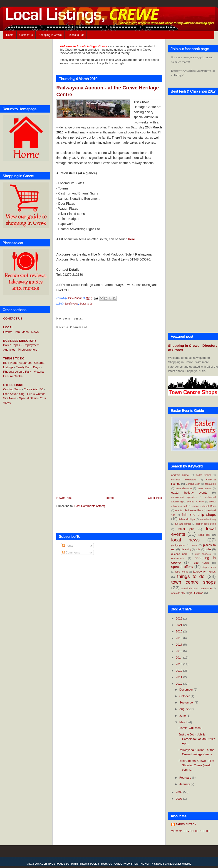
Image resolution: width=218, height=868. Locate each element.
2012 (180, 671)
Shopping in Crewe (50, 35)
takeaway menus (204, 572)
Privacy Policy (89, 864)
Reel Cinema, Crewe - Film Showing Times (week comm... (196, 765)
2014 (180, 658)
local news (185, 540)
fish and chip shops (199, 515)
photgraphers (178, 545)
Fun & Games (36, 394)
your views (196, 593)
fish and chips (187, 519)
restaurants (178, 558)
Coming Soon (12, 389)
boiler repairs (203, 475)
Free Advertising (14, 394)
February (186, 778)
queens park (179, 554)
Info (17, 332)
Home (10, 35)
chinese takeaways (184, 479)
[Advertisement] (21, 482)
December (187, 690)
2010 (180, 684)
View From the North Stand (143, 864)
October (185, 696)
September (187, 702)
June (183, 716)
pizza (194, 545)
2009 (180, 792)
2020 (180, 631)
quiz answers (203, 554)
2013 (180, 664)
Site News (10, 398)
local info (204, 535)
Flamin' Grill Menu (190, 728)
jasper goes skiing (206, 524)
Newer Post (64, 498)
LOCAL (8, 327)
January (185, 784)
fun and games (183, 524)
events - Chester (196, 502)
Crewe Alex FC (33, 389)
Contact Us (26, 35)
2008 (180, 799)
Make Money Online (178, 864)
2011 (180, 677)
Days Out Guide (112, 864)
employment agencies (184, 497)
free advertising (208, 519)
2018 (180, 638)
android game (180, 475)
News (35, 332)
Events (8, 332)
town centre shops (193, 582)
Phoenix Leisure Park (17, 372)
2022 (180, 618)
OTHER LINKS (13, 385)
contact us (210, 484)
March (184, 722)
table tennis (182, 572)
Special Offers (28, 398)
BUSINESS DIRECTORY (20, 341)
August (184, 709)
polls (198, 550)
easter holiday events (189, 493)
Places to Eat (76, 35)
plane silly (186, 550)
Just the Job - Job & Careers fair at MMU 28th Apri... (197, 739)
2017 (180, 645)
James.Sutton (186, 824)
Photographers (28, 350)
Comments (71, 552)
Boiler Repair (12, 345)
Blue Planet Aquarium (17, 363)
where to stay (178, 593)
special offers (182, 567)
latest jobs (186, 529)
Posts (68, 546)
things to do (86, 304)
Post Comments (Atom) (90, 506)
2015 (180, 651)
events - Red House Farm (189, 510)
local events (72, 304)
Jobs (26, 332)
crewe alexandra (184, 488)
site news (201, 563)
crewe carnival (204, 488)
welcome (206, 588)
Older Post (155, 498)
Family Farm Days (28, 367)
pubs (208, 549)
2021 (180, 625)
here (132, 239)
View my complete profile (191, 831)
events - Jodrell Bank (204, 506)
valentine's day (189, 589)
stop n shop (209, 567)
